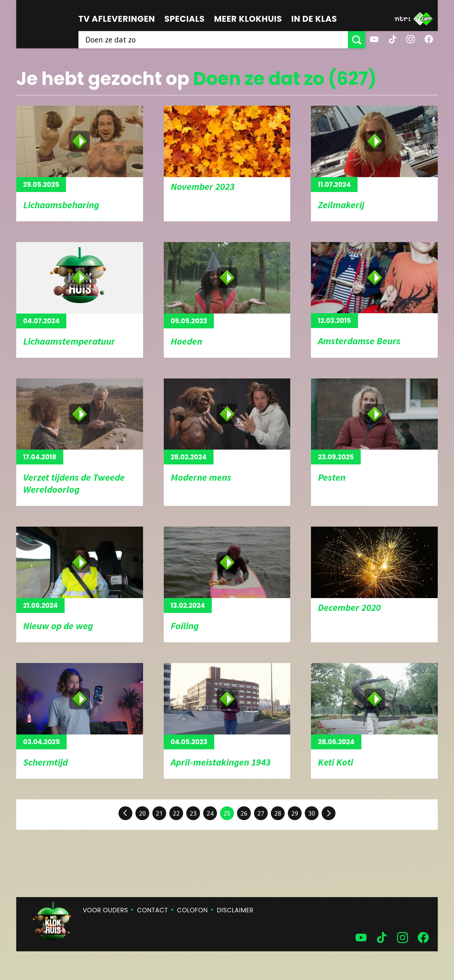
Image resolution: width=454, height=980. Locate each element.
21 (159, 813)
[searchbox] (213, 40)
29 (295, 813)
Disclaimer (235, 910)
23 (193, 813)
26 (244, 813)
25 (227, 813)
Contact (153, 910)
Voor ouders (106, 910)
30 (312, 813)
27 (261, 813)
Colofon (192, 910)
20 (142, 813)
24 (210, 813)
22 (176, 813)
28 (278, 813)
